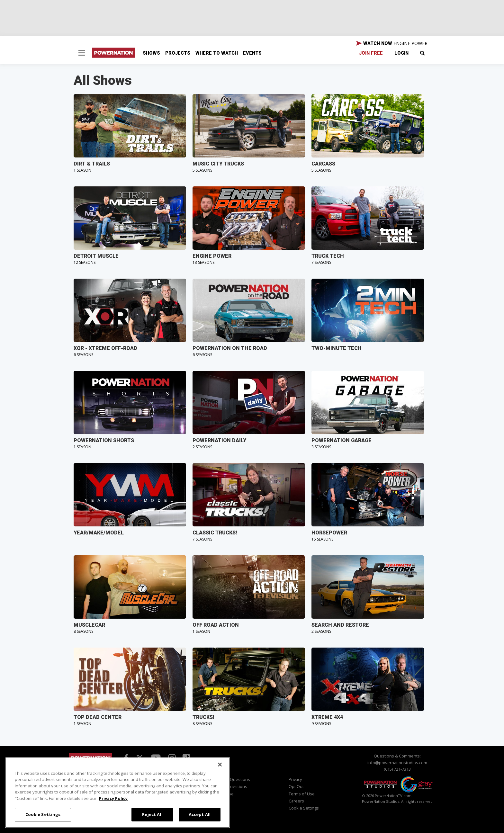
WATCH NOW (392, 43)
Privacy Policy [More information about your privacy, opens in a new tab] (113, 798)
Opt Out (296, 786)
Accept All (200, 814)
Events (252, 53)
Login (401, 53)
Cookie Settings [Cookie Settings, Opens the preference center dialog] (43, 814)
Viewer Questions (233, 779)
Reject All (152, 814)
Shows (151, 53)
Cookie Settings (304, 808)
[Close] (220, 765)
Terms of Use (302, 794)
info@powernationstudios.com (397, 763)
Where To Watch (217, 53)
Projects (178, 53)
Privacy (295, 779)
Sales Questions (231, 786)
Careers (296, 801)
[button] (82, 54)
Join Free (371, 53)
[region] (118, 793)
